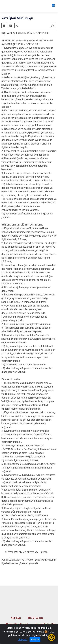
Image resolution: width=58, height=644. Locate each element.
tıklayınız (23, 639)
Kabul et (35, 640)
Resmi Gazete (36, 618)
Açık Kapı (16, 618)
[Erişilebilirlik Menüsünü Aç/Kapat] (51, 637)
